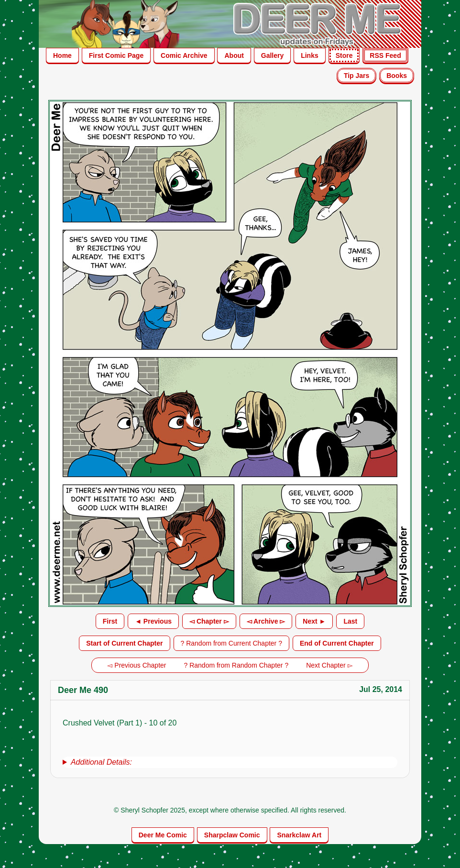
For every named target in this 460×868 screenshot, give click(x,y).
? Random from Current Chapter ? (231, 643)
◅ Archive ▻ (266, 621)
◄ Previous (153, 621)
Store (344, 55)
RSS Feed (385, 55)
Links (310, 55)
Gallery (272, 55)
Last (350, 621)
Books (397, 76)
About (234, 55)
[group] (230, 762)
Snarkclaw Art (299, 835)
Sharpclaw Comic (232, 835)
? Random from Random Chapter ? (236, 665)
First (110, 621)
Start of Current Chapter (124, 643)
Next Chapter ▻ (329, 665)
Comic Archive (184, 55)
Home (62, 55)
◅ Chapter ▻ (209, 621)
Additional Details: (101, 762)
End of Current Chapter (337, 643)
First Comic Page (116, 55)
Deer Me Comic (163, 835)
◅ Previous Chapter (137, 665)
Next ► (314, 621)
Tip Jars (356, 76)
